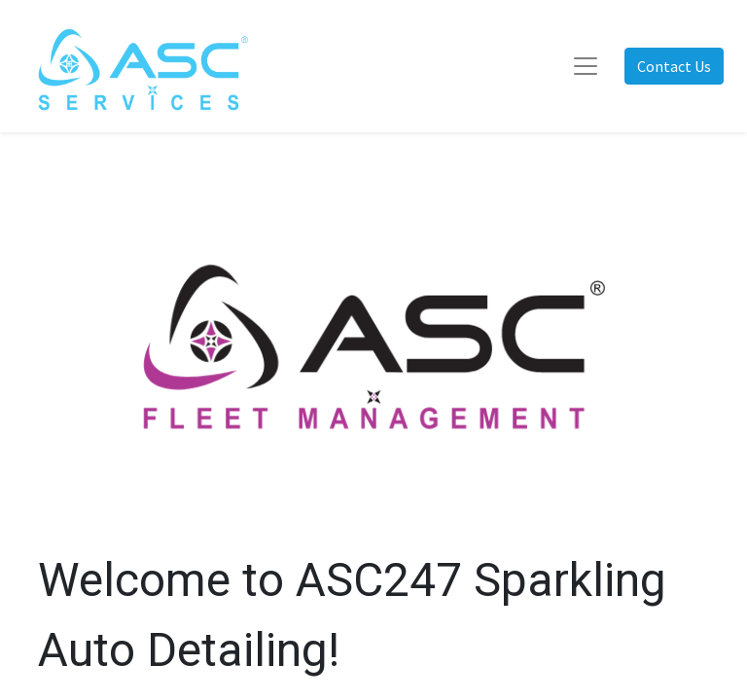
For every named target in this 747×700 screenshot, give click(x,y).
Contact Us (674, 66)
